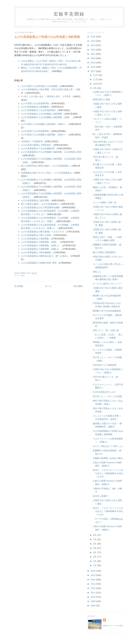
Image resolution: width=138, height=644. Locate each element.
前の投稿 (78, 286)
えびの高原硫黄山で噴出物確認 (36, 252)
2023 (93, 45)
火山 (23, 275)
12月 (96, 75)
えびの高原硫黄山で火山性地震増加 (38, 110)
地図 (56, 45)
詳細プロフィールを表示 (113, 626)
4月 (95, 552)
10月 (96, 84)
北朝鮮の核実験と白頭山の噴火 (108, 458)
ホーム (48, 286)
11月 (96, 79)
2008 (93, 606)
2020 (93, 58)
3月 (95, 557)
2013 (93, 584)
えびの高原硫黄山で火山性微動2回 (38, 148)
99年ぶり (97, 272)
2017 (93, 71)
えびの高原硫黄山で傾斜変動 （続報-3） (41, 249)
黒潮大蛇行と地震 (101, 99)
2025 (93, 37)
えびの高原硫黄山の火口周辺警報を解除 (40, 207)
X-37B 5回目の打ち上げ (104, 392)
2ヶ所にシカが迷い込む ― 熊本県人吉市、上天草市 (46, 96)
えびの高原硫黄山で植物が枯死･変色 (39, 263)
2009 (93, 601)
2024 (93, 41)
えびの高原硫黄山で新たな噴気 (36, 235)
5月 (95, 548)
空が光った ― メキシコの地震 (107, 396)
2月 (95, 561)
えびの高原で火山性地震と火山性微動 (39, 86)
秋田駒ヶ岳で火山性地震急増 (107, 311)
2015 (93, 575)
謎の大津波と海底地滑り (105, 252)
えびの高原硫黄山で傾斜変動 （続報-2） (41, 245)
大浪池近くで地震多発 (32, 141)
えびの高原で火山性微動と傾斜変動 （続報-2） (44, 124)
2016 (93, 571)
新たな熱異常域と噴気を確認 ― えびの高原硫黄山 (45, 166)
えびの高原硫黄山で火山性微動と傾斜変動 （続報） (46, 117)
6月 (95, 544)
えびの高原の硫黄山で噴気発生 (36, 145)
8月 (95, 535)
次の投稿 (19, 286)
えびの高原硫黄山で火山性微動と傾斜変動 (41, 114)
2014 (93, 580)
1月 (95, 565)
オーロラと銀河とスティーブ (107, 284)
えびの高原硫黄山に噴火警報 (35, 200)
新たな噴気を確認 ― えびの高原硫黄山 (40, 204)
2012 (93, 588)
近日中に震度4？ (101, 496)
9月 (95, 88)
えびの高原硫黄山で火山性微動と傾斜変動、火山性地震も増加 (51, 152)
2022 (93, 50)
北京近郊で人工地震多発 (105, 365)
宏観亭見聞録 (69, 14)
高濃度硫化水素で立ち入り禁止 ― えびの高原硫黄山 (46, 173)
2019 (93, 63)
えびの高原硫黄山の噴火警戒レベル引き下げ (43, 232)
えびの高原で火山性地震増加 (35, 103)
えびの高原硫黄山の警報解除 (35, 107)
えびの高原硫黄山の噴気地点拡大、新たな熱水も (45, 256)
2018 (93, 67)
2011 (93, 593)
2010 (93, 597)
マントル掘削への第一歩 (105, 202)
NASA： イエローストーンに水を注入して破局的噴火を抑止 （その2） (108, 511)
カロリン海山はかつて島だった (108, 446)
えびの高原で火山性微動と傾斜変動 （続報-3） (44, 135)
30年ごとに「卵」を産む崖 (106, 330)
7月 (95, 539)
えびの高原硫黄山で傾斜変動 (35, 239)
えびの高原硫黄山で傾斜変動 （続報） (40, 242)
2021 (93, 54)
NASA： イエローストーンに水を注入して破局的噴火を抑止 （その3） (108, 473)
